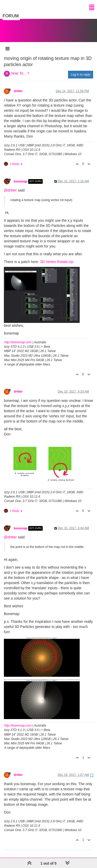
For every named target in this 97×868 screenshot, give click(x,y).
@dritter (10, 185)
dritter (18, 86)
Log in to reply (81, 69)
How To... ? (20, 68)
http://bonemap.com (18, 337)
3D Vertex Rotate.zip (57, 257)
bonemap (21, 176)
